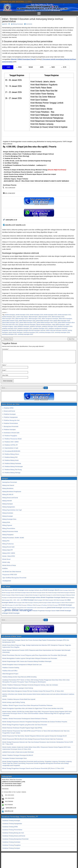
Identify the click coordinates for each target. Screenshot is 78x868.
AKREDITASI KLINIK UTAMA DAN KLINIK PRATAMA (18, 755)
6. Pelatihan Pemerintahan (10, 426)
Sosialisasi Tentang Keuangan (11, 823)
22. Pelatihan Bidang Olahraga (11, 475)
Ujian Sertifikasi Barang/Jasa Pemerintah (14, 580)
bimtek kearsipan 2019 (36, 315)
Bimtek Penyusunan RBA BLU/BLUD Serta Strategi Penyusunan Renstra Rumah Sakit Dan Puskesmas (33, 741)
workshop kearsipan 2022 (25, 334)
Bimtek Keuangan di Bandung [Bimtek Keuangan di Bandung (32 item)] (68, 595)
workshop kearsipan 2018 (31, 332)
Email (4, 373)
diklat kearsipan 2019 (58, 317)
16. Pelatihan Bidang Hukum (11, 457)
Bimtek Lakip (6, 565)
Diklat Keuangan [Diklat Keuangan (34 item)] (29, 602)
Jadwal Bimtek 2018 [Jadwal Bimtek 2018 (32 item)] (12, 610)
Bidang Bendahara (8, 491)
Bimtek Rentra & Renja (9, 568)
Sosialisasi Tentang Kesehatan (11, 844)
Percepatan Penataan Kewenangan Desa (14, 761)
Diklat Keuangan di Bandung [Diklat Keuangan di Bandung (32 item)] (32, 605)
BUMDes (5, 571)
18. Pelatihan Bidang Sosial (10, 463)
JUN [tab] (64, 67)
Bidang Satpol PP (8, 552)
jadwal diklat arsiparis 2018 (10, 321)
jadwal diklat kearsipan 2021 (10, 322)
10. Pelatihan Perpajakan (10, 438)
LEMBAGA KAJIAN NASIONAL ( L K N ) (16, 2)
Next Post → (72, 339)
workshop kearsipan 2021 (10, 334)
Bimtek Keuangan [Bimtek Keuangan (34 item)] (19, 592)
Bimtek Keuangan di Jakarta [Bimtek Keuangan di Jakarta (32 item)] (22, 597)
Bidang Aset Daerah (8, 488)
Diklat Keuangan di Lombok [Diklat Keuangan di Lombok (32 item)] (11, 608)
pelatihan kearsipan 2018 (49, 326)
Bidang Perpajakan (8, 537)
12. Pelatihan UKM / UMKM (10, 444)
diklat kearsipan (33, 317)
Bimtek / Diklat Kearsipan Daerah (23, 59)
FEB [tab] (19, 67)
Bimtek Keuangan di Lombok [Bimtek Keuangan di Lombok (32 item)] (49, 597)
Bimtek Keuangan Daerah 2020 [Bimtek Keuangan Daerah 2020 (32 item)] (25, 595)
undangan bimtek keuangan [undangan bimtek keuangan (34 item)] (11, 616)
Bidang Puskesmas (8, 546)
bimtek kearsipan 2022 (9, 317)
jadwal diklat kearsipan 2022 (28, 322)
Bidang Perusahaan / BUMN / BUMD (13, 540)
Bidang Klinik (6, 525)
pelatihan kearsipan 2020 (9, 328)
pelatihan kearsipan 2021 (25, 328)
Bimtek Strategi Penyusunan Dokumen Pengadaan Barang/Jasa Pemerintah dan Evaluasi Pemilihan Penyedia (35, 724)
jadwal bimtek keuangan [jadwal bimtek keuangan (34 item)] (55, 610)
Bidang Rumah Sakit (8, 549)
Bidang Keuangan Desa (9, 522)
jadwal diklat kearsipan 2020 (62, 321)
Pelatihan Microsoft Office (10, 673)
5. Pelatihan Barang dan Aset (11, 423)
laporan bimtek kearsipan (44, 325)
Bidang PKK (6, 543)
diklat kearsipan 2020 (8, 319)
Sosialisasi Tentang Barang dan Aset (13, 835)
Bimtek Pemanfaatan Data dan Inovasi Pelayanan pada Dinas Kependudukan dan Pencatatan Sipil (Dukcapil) (34, 658)
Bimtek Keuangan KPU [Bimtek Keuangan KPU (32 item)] (19, 600)
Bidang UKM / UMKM (9, 555)
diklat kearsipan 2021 (22, 319)
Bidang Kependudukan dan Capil (12, 512)
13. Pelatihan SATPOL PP (10, 447)
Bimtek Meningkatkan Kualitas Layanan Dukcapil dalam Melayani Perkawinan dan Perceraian (30, 661)
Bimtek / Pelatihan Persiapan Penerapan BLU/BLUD (18, 758)
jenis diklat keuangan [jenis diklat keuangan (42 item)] (19, 612)
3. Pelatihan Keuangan (9, 417)
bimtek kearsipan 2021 (64, 315)
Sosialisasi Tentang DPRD (10, 829)
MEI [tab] (52, 67)
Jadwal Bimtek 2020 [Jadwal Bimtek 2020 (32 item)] (32, 610)
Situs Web (5, 378)
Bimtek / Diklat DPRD (9, 559)
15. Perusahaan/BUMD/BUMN (11, 454)
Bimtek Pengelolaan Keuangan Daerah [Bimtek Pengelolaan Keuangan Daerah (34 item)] (53, 600)
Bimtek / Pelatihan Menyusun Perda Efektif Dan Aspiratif (19, 702)
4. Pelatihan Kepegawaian (10, 420)
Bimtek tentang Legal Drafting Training (14, 705)
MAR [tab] (31, 67)
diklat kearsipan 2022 (35, 319)
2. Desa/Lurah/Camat (9, 413)
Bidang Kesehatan (8, 515)
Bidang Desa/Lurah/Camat (10, 500)
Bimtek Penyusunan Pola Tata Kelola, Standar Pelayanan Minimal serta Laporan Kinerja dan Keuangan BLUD (35, 738)
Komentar (6, 349)
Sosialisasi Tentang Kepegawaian (12, 826)
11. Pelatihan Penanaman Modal (12, 441)
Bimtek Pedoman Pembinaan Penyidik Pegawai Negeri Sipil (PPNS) (22, 730)
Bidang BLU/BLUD (8, 497)
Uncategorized (7, 583)
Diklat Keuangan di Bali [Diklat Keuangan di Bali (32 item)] (19, 605)
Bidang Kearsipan (18, 24)
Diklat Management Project (10, 676)
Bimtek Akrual (6, 562)
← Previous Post (7, 339)
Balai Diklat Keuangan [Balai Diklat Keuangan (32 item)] (7, 593)
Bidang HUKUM (7, 503)
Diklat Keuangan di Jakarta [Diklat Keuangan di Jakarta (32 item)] (58, 605)
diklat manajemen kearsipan (50, 319)
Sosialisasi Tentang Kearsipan (11, 851)
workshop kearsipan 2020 (62, 332)
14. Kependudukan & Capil (10, 450)
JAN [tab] (8, 67)
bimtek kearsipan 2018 (22, 315)
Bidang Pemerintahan (9, 531)
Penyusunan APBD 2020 (10, 577)
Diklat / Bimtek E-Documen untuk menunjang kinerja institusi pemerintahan (33, 20)
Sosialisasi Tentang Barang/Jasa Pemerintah (15, 841)
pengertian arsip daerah (9, 330)
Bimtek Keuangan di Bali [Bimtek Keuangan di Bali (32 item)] (54, 595)
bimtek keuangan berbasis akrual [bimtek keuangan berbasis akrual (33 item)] (34, 593)
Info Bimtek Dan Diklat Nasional (12, 574)
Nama (4, 367)
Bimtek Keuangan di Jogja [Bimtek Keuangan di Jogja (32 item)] (36, 597)
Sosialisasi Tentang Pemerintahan (12, 832)
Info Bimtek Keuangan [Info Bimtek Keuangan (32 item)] (53, 608)
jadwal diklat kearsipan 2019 (44, 321)
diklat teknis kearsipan (65, 319)
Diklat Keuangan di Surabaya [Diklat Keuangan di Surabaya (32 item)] (40, 608)
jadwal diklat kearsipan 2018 (27, 321)
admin (6, 24)
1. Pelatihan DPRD (8, 410)
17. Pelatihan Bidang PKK (10, 460)
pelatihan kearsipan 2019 (65, 326)
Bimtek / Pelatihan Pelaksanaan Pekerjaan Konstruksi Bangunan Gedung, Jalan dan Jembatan (30, 687)
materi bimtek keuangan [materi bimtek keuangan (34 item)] (63, 613)
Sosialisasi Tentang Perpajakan (11, 848)
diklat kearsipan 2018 (45, 317)
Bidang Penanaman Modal (10, 534)
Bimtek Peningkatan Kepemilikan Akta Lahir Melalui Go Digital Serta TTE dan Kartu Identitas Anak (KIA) (33, 711)
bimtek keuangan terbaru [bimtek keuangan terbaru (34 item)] (33, 600)
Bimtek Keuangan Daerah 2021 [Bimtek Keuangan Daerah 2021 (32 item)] (40, 595)
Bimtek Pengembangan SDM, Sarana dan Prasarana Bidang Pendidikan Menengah (27, 664)
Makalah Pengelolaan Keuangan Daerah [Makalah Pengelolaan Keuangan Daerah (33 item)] (44, 613)
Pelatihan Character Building (11, 670)
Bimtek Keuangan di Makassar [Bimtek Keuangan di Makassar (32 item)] (64, 597)
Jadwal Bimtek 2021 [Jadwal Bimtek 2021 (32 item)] (42, 610)
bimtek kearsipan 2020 (50, 315)
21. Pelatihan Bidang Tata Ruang (12, 472)
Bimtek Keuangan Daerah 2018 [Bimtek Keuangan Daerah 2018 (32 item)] (67, 593)
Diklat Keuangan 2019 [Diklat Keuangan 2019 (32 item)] (40, 602)
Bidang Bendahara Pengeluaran (12, 494)
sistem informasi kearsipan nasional (56, 330)
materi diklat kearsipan (58, 325)
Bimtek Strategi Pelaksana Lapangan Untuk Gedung (18, 690)
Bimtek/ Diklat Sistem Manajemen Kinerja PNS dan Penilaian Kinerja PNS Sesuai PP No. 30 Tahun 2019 (33, 694)
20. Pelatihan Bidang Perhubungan (13, 469)
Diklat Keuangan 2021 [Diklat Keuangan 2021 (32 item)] (62, 602)
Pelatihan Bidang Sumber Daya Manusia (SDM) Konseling (19, 679)
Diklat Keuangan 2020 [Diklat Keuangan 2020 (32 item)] (51, 602)
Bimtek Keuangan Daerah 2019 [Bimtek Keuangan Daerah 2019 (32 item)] (9, 595)
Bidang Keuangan (8, 519)
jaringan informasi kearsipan (27, 325)
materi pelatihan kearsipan (21, 326)
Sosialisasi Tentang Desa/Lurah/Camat (14, 838)
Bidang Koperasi (7, 528)
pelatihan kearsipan (35, 326)
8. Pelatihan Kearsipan (9, 432)
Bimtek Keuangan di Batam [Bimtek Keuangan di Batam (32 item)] (8, 597)
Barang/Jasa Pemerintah (10, 485)
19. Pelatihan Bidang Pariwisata (12, 466)
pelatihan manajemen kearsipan (58, 328)
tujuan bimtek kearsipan (16, 332)
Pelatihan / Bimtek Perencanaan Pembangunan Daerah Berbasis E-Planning (25, 721)
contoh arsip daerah (22, 317)
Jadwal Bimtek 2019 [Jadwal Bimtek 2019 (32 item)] (22, 610)
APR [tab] (42, 67)
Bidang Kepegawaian (9, 509)
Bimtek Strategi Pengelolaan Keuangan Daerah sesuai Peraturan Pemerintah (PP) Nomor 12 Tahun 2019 (33, 771)
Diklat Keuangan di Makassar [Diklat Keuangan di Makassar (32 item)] (26, 608)
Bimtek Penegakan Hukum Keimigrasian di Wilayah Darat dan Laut (22, 667)
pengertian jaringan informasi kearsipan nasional (31, 330)
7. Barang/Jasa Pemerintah (10, 429)
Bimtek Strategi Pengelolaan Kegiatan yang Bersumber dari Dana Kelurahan (25, 727)
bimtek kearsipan (10, 315)
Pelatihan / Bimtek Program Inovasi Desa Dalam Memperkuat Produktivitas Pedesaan (27, 708)
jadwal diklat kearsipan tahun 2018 (47, 322)
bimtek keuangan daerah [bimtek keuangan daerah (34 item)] (51, 592)
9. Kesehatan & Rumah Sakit (11, 435)
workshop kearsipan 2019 (47, 332)
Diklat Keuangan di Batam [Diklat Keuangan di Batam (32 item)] (45, 605)
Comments (29, 24)
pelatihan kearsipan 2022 (40, 328)
